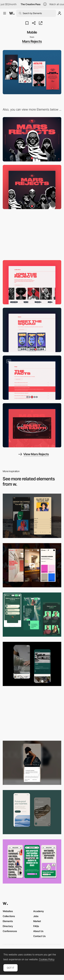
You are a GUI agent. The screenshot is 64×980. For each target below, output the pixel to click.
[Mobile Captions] (32, 615)
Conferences (10, 931)
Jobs (36, 916)
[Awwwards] (12, 13)
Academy (39, 911)
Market (37, 921)
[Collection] (32, 282)
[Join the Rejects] (32, 425)
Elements (8, 921)
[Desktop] (32, 139)
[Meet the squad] (32, 330)
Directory (8, 926)
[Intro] (32, 187)
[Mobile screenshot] (32, 516)
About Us (38, 931)
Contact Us (39, 936)
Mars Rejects (32, 41)
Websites (8, 911)
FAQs (36, 926)
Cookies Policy (47, 959)
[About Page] (32, 664)
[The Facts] (32, 378)
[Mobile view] (32, 565)
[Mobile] (32, 713)
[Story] (32, 235)
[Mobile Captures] (32, 812)
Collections (9, 916)
